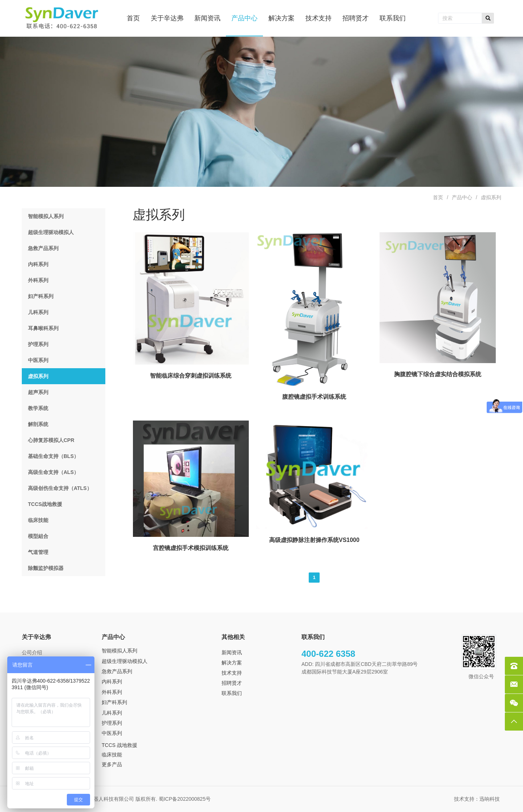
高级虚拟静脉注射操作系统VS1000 (314, 540)
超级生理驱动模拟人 (125, 661)
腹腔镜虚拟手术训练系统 (314, 397)
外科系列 (112, 692)
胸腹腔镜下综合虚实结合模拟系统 (438, 374)
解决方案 (232, 663)
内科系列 (112, 682)
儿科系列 (112, 713)
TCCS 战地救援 (119, 745)
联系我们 (232, 693)
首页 (438, 197)
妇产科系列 (114, 702)
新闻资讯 (232, 652)
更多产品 (112, 764)
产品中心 (462, 197)
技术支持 (232, 673)
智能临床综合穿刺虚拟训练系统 (191, 376)
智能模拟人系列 (119, 651)
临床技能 (112, 755)
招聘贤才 (232, 683)
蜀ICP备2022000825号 (185, 799)
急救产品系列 (117, 671)
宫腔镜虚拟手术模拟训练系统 (191, 548)
